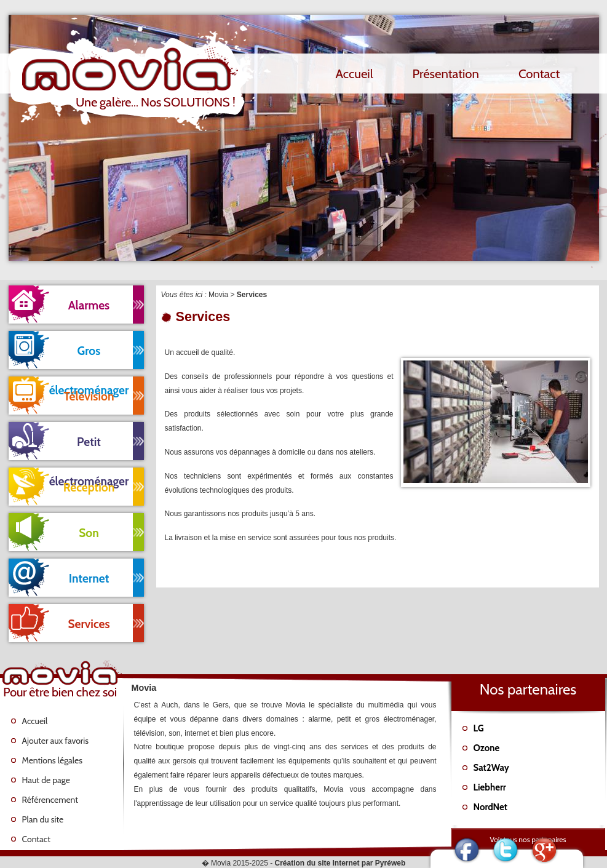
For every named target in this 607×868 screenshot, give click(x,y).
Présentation (446, 74)
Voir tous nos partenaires (528, 839)
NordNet (490, 807)
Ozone (487, 748)
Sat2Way (491, 768)
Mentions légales (53, 760)
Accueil (355, 74)
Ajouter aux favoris (56, 741)
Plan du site (43, 819)
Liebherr (490, 787)
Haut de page (46, 780)
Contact (539, 74)
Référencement (50, 800)
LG (479, 728)
